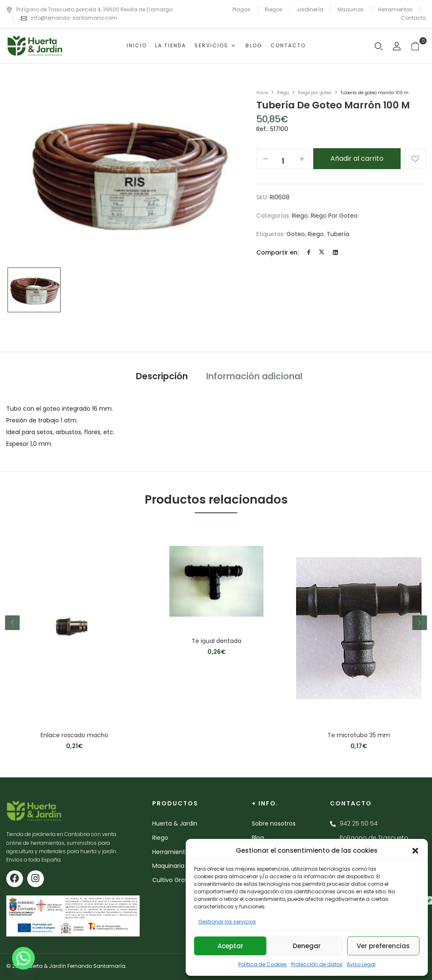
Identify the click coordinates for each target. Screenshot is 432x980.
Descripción (162, 376)
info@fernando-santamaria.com (74, 18)
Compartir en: (277, 252)
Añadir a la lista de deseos (415, 159)
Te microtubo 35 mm (359, 735)
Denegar (307, 946)
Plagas (242, 9)
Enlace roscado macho (74, 735)
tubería (338, 234)
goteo (296, 234)
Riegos (274, 9)
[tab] (162, 377)
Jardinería (310, 9)
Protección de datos (317, 964)
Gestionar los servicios (227, 922)
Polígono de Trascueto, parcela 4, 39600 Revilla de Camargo (89, 9)
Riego (283, 93)
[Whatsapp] (23, 958)
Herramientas (395, 9)
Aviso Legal (361, 964)
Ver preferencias (383, 946)
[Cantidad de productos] (283, 161)
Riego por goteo (315, 93)
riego (316, 234)
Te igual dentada (216, 641)
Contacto (413, 18)
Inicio (262, 93)
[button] (415, 851)
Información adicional (254, 376)
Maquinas (351, 9)
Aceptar (230, 946)
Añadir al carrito (357, 158)
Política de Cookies (263, 964)
